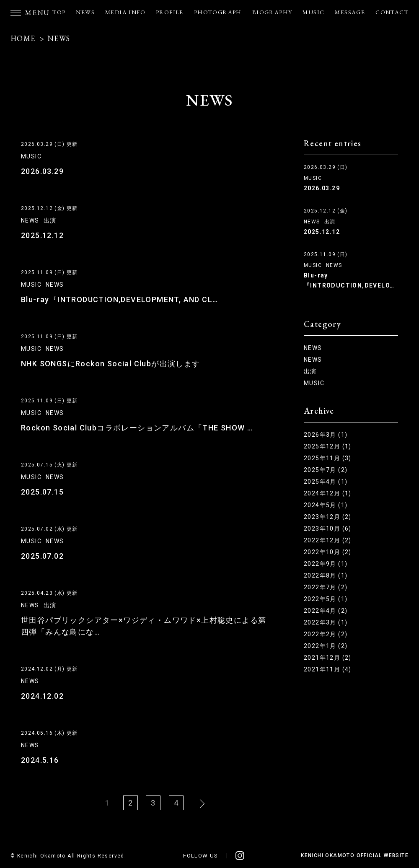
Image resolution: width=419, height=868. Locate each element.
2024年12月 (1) (328, 493)
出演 (50, 220)
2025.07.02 (42, 556)
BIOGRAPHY (272, 12)
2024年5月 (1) (326, 505)
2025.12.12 (42, 235)
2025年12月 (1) (328, 446)
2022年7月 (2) (326, 587)
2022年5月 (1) (326, 599)
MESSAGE (350, 12)
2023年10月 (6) (328, 529)
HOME (23, 38)
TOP (59, 12)
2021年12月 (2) (328, 658)
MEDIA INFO (125, 12)
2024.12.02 (42, 696)
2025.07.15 (42, 492)
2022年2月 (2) (326, 634)
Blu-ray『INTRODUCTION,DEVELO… (349, 280)
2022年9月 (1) (326, 564)
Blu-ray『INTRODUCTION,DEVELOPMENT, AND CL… (119, 299)
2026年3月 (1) (326, 435)
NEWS (85, 12)
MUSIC (313, 12)
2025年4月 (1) (326, 482)
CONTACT (392, 12)
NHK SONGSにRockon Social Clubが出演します (111, 364)
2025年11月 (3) (328, 458)
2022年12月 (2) (328, 540)
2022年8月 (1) (326, 575)
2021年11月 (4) (328, 669)
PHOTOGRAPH (218, 12)
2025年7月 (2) (326, 470)
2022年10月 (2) (328, 552)
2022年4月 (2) (326, 611)
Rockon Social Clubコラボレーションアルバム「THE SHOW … (137, 428)
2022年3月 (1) (326, 622)
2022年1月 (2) (326, 646)
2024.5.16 (40, 760)
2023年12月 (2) (328, 517)
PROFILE (170, 12)
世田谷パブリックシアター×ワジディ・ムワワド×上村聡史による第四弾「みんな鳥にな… (144, 626)
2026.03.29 (42, 171)
